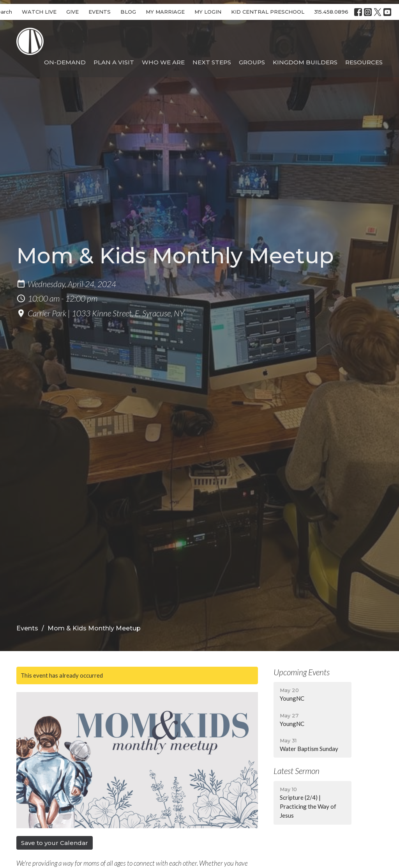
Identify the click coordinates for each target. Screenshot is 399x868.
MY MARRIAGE (165, 12)
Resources (364, 62)
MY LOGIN (208, 12)
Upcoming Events (302, 672)
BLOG (128, 12)
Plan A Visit (114, 62)
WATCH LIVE (39, 12)
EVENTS (100, 12)
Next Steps (212, 62)
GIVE (72, 12)
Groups (252, 62)
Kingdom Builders (305, 62)
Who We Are (163, 62)
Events (27, 628)
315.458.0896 (331, 12)
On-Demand (65, 62)
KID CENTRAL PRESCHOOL (268, 12)
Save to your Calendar (55, 843)
